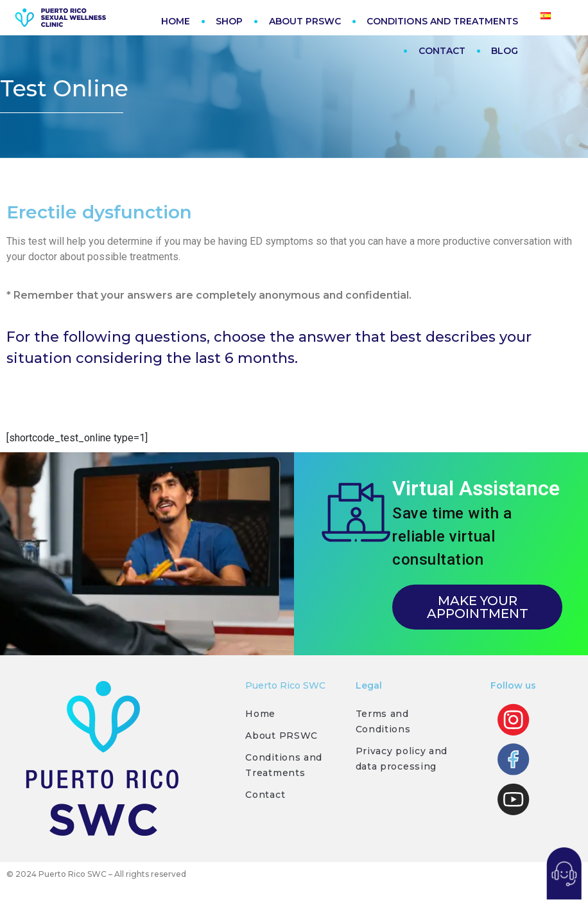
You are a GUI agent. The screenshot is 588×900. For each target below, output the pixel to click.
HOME (176, 21)
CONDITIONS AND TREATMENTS (442, 21)
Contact (265, 798)
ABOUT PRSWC (305, 21)
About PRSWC (281, 739)
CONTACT (442, 51)
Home (260, 717)
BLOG (505, 51)
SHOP (229, 21)
